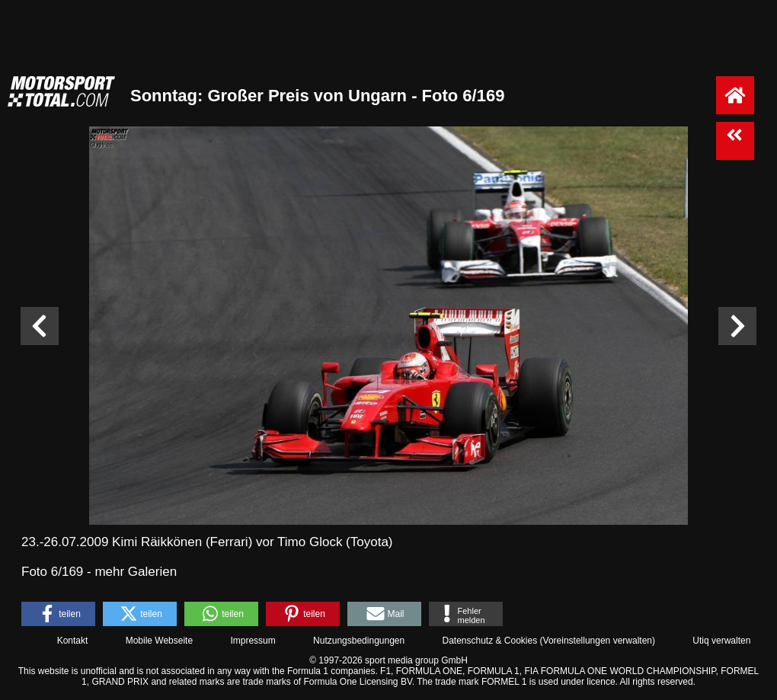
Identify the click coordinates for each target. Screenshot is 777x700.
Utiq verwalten (721, 641)
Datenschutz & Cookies (489, 641)
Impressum (253, 641)
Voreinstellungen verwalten (598, 641)
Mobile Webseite (160, 641)
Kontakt (73, 641)
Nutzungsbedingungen (359, 641)
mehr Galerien (136, 572)
